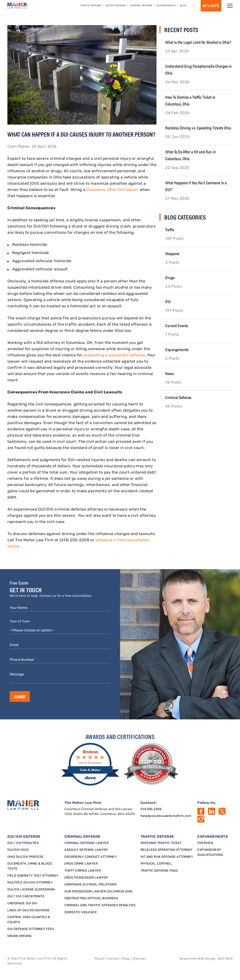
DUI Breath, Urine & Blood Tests (30, 866)
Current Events (177, 325)
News (169, 373)
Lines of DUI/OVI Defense (29, 911)
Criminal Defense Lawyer (86, 843)
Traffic (170, 229)
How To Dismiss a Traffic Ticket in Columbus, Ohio (190, 100)
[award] (91, 764)
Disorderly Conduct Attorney (91, 857)
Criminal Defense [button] (142, 6)
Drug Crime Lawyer (81, 864)
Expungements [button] (167, 6)
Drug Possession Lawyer (86, 878)
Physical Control (156, 864)
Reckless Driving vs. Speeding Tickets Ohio (198, 128)
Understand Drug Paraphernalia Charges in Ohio (198, 69)
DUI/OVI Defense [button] (116, 6)
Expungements (177, 349)
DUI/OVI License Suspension (31, 890)
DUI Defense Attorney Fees (31, 929)
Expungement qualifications (210, 853)
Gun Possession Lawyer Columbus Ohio (98, 892)
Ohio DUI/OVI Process (25, 857)
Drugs (170, 277)
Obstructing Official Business (91, 898)
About (99, 959)
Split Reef (225, 959)
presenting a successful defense (114, 355)
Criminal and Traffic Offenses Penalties (100, 905)
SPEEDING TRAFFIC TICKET (161, 843)
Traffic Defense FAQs (159, 871)
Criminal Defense (178, 397)
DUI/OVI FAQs (18, 850)
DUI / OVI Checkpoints (26, 897)
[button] (230, 6)
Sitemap (139, 959)
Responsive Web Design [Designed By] (198, 959)
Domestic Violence (81, 912)
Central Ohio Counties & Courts (29, 920)
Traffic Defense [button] (91, 6)
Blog (183, 6)
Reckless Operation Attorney (167, 850)
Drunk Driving (19, 936)
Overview (205, 843)
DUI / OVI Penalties (23, 843)
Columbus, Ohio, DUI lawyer (112, 190)
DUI (168, 301)
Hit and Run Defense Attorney (167, 857)
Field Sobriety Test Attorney (33, 876)
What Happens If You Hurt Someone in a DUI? (196, 186)
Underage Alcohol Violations (91, 885)
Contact (113, 959)
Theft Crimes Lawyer (83, 871)
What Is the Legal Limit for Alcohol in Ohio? (198, 42)
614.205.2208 (151, 809)
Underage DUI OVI (22, 904)
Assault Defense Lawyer (86, 850)
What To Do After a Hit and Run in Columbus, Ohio (190, 155)
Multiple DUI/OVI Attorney (30, 883)
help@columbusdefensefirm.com (166, 816)
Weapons (172, 253)
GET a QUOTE (211, 6)
